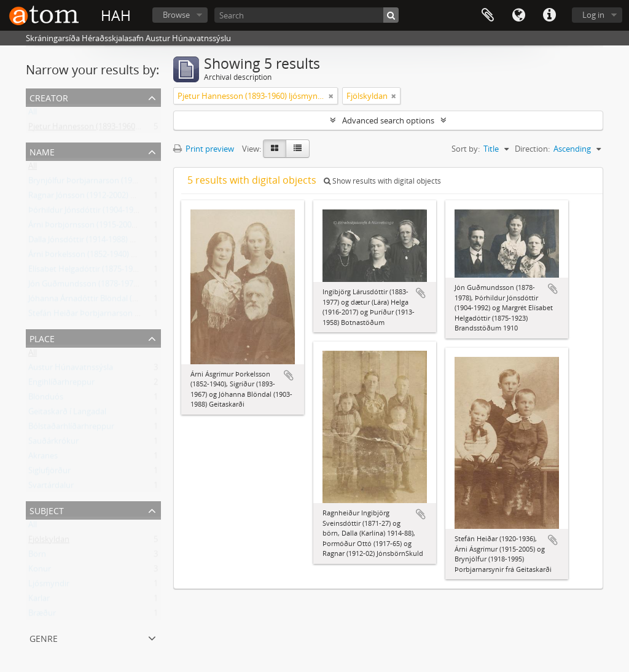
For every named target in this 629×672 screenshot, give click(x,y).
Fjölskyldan (49, 542)
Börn (37, 557)
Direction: (532, 149)
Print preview (204, 149)
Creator (49, 97)
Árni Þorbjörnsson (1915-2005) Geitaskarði (105, 227)
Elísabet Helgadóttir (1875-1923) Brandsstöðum (114, 272)
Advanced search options (388, 120)
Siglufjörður (49, 473)
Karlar (39, 601)
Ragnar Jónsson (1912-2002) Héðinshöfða (103, 198)
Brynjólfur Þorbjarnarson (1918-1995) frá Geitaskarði (123, 183)
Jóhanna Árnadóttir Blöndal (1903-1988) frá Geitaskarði (127, 301)
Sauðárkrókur (53, 443)
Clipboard (488, 15)
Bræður (42, 615)
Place (42, 338)
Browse (176, 15)
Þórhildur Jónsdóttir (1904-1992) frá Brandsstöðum (120, 213)
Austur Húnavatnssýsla (71, 370)
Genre (44, 637)
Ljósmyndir (49, 586)
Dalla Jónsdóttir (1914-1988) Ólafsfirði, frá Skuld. (114, 242)
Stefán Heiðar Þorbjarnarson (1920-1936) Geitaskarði (124, 316)
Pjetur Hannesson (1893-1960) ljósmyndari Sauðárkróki (128, 129)
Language (518, 15)
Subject (47, 510)
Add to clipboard (289, 375)
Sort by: (466, 149)
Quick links (549, 15)
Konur (40, 571)
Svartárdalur (51, 488)
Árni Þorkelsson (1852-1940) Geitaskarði (100, 257)
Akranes (43, 458)
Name (42, 151)
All (33, 114)
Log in (593, 15)
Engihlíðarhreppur (61, 385)
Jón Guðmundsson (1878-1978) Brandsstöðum (112, 286)
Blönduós (46, 399)
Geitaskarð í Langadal (67, 414)
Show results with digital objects (382, 181)
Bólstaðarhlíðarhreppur (71, 429)
